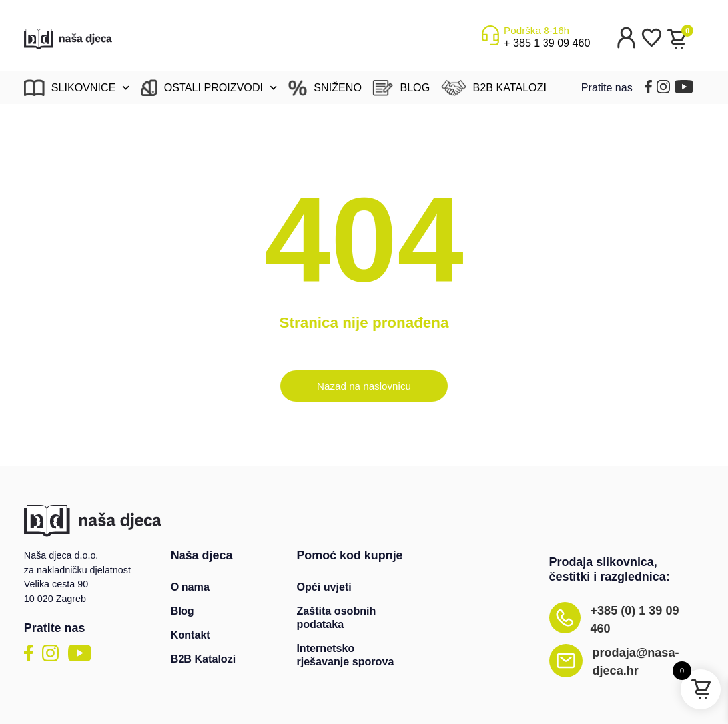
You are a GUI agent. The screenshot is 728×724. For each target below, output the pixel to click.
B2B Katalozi (203, 659)
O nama (190, 587)
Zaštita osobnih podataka (336, 617)
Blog (182, 611)
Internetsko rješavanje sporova (345, 655)
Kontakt (190, 635)
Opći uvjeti (324, 587)
